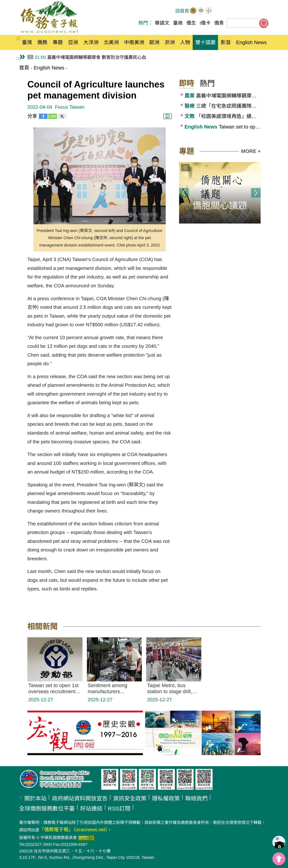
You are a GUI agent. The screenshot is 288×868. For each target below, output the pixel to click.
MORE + (251, 151)
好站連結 (91, 809)
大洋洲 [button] (91, 42)
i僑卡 (205, 23)
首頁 (24, 68)
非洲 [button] (170, 42)
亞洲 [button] (73, 42)
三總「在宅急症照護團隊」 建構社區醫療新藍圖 (223, 106)
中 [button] (201, 11)
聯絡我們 (196, 798)
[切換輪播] (185, 168)
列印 (168, 116)
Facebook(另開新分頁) (241, 11)
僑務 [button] (42, 42)
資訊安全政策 (130, 798)
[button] (189, 84)
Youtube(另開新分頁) (253, 11)
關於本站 (35, 798)
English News (49, 68)
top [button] (279, 859)
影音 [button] (226, 42)
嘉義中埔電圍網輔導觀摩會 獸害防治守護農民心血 (223, 96)
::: (18, 38)
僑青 (219, 23)
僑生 (191, 23)
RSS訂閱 (119, 809)
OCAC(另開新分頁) (230, 11)
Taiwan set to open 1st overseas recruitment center (223, 127)
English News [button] (251, 42)
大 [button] (193, 11)
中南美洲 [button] (134, 42)
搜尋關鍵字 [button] (264, 23)
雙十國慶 (206, 42)
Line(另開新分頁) (264, 11)
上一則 (184, 193)
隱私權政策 (166, 798)
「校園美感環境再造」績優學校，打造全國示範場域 (223, 116)
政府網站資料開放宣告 (80, 798)
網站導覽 (219, 11)
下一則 (256, 193)
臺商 (178, 23)
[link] (279, 842)
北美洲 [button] (111, 42)
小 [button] (209, 11)
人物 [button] (185, 42)
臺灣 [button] (27, 42)
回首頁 (182, 11)
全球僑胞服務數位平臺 (47, 809)
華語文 (162, 23)
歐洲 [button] (154, 42)
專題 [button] (58, 42)
